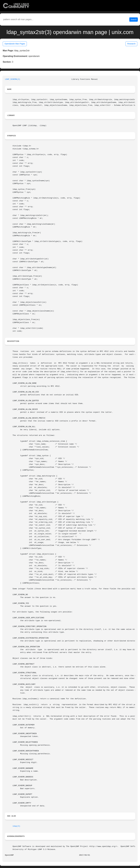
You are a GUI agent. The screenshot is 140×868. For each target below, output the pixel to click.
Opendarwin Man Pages (15, 44)
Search (134, 19)
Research (131, 44)
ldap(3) (16, 826)
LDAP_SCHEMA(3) (13, 79)
